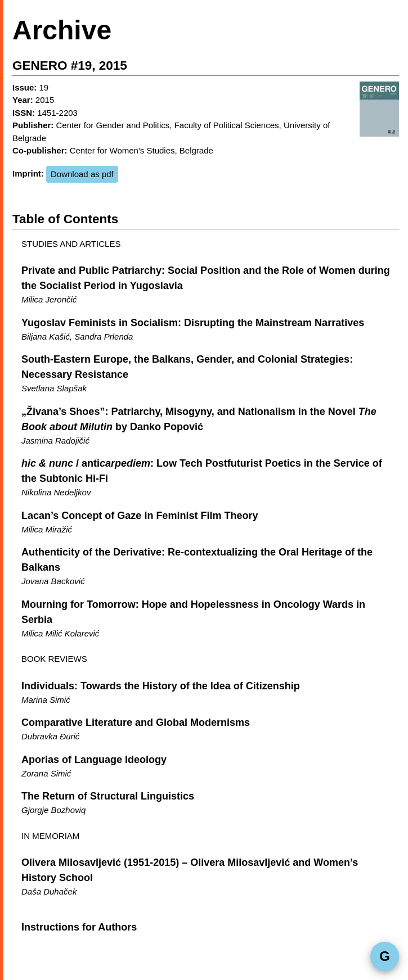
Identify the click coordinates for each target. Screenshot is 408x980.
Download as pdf (82, 174)
